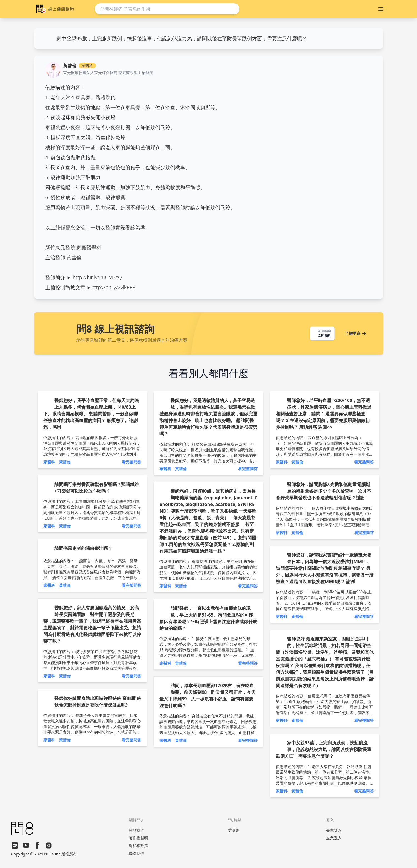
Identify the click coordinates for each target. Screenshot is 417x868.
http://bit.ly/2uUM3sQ (97, 277)
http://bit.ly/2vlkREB (113, 287)
